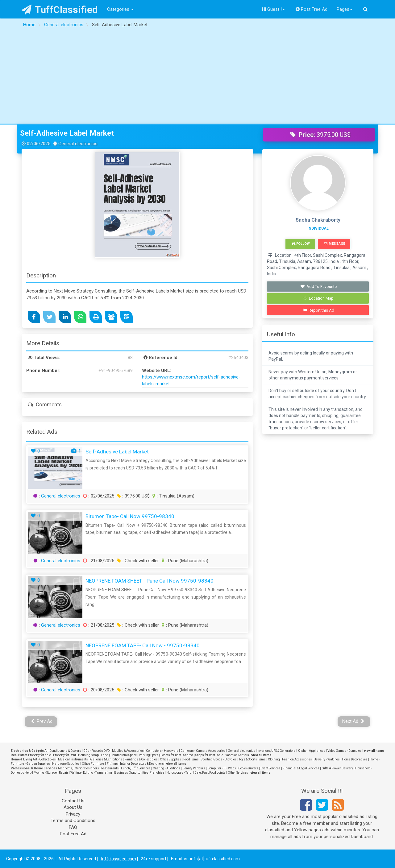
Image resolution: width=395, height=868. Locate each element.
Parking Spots (149, 755)
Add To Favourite (319, 287)
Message (334, 244)
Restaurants (110, 768)
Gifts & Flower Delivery (337, 768)
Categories (120, 9)
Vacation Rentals (237, 755)
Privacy (73, 814)
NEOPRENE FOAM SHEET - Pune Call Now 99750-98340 (150, 581)
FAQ (73, 827)
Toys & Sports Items (252, 759)
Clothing (274, 759)
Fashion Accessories (297, 759)
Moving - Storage (45, 773)
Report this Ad (319, 310)
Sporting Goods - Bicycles (219, 759)
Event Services (270, 768)
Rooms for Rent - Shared (177, 755)
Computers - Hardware (162, 751)
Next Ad (353, 721)
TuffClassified (60, 10)
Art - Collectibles (44, 759)
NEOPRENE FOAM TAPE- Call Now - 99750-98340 (143, 645)
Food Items (191, 759)
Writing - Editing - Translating (91, 773)
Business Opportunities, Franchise (139, 773)
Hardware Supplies (66, 764)
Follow (301, 244)
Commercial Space (124, 755)
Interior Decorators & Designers (142, 764)
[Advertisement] (197, 77)
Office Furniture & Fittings (100, 764)
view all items (374, 751)
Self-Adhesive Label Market (67, 133)
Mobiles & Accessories (128, 751)
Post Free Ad (312, 9)
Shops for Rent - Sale (209, 755)
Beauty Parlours (194, 768)
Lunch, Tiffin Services (136, 768)
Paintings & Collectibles (141, 759)
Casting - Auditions (166, 768)
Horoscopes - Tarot (179, 773)
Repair (64, 773)
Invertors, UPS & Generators (276, 751)
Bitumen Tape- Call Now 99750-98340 (130, 516)
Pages (345, 9)
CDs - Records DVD (97, 751)
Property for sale (39, 755)
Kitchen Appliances (312, 751)
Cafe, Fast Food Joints (210, 773)
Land (105, 755)
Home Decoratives (355, 759)
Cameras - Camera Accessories (203, 751)
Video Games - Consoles (345, 751)
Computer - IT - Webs (222, 768)
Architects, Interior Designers (78, 768)
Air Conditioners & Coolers (63, 751)
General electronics (61, 496)
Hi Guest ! (273, 9)
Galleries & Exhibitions (106, 759)
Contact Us (73, 801)
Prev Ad (42, 721)
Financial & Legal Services (301, 768)
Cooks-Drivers (248, 768)
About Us (73, 807)
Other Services (238, 773)
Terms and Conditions (73, 821)
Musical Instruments (73, 759)
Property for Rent (64, 755)
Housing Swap (88, 755)
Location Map (318, 298)
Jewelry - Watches (327, 759)
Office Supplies (170, 759)
